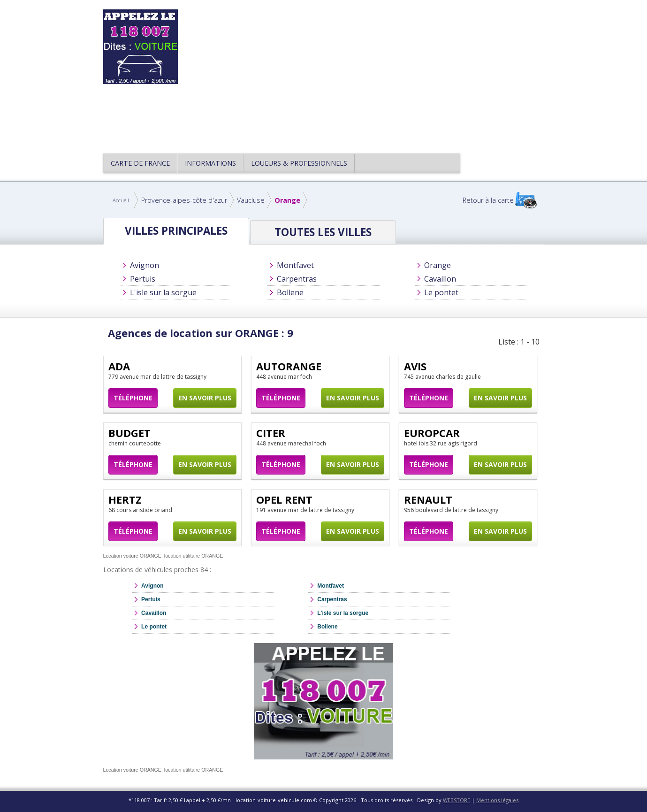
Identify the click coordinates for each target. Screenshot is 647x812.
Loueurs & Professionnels (299, 163)
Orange (287, 200)
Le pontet (441, 292)
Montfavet (295, 265)
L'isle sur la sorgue (163, 292)
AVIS (415, 366)
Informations (210, 163)
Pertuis (143, 279)
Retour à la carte (488, 200)
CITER (271, 433)
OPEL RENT (284, 499)
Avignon (145, 265)
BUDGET (129, 433)
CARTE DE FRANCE (140, 163)
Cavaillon (440, 279)
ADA (119, 366)
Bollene (290, 292)
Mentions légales (497, 800)
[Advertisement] (368, 75)
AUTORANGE (289, 366)
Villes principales (176, 231)
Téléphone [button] (133, 398)
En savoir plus (205, 398)
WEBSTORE (457, 800)
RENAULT (428, 499)
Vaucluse (251, 200)
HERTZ (125, 499)
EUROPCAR (432, 433)
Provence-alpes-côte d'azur (184, 200)
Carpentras (297, 279)
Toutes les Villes (323, 232)
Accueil (121, 200)
